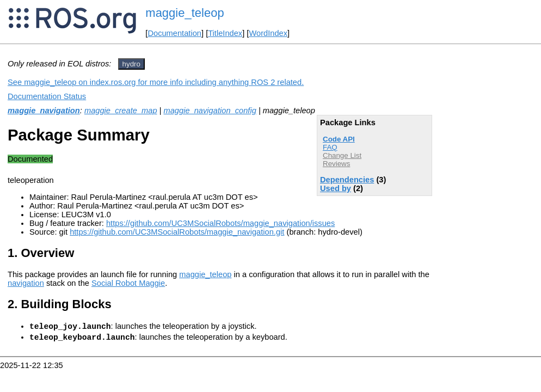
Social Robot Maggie (128, 283)
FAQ (330, 147)
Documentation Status (47, 96)
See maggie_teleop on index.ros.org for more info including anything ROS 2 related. (156, 82)
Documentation (174, 33)
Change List (342, 155)
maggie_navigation (44, 111)
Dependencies (347, 180)
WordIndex (268, 33)
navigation (26, 283)
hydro (131, 64)
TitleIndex (225, 33)
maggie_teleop (185, 13)
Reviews (336, 164)
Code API (339, 139)
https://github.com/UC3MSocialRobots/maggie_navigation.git (177, 232)
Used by (336, 188)
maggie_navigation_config (210, 111)
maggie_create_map (121, 111)
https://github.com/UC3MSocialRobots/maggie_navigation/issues (220, 223)
